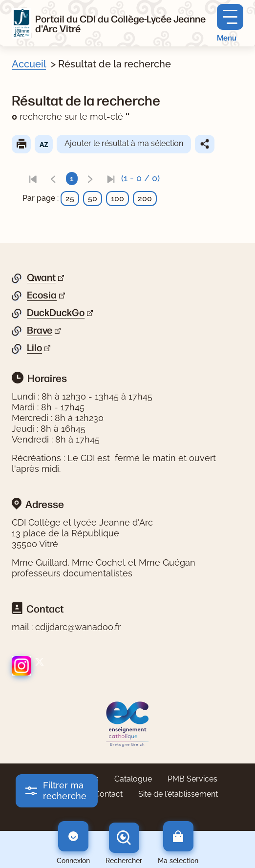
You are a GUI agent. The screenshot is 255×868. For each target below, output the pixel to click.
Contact (108, 794)
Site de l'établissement (178, 794)
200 (145, 199)
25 (70, 199)
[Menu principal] (230, 23)
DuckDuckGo (56, 313)
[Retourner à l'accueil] (21, 23)
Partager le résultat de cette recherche (205, 144)
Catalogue (133, 779)
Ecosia (42, 295)
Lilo (34, 348)
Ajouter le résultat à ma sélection (124, 143)
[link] (33, 179)
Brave (40, 330)
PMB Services (192, 779)
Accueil (29, 64)
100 (117, 199)
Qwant (41, 277)
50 (93, 199)
